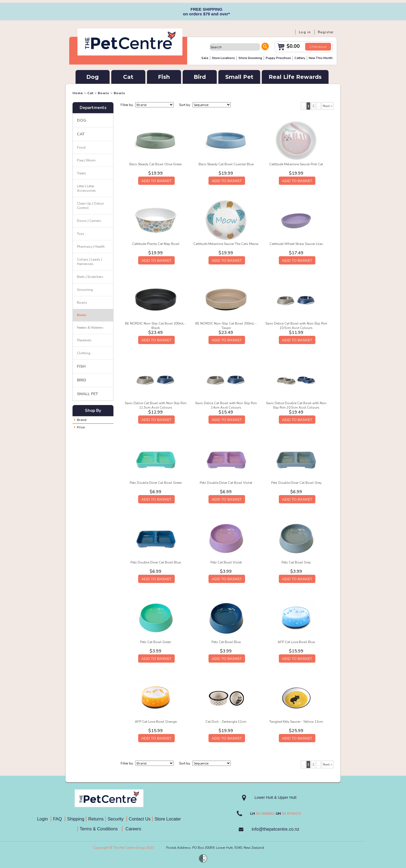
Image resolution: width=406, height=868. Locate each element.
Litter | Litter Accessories (86, 188)
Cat (128, 77)
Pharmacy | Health (91, 247)
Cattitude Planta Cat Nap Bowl (156, 244)
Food (81, 147)
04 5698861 (265, 813)
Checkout (318, 47)
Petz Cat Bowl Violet (226, 562)
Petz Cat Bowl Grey (296, 562)
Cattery (300, 58)
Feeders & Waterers (90, 328)
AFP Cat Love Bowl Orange (156, 722)
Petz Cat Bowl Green (156, 642)
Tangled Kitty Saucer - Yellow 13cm (296, 722)
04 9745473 (291, 813)
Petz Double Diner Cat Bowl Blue (156, 562)
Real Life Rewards (295, 77)
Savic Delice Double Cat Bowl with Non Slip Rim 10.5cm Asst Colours (296, 405)
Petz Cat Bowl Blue (226, 642)
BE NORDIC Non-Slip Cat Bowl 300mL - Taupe (226, 326)
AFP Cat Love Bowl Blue (296, 642)
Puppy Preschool (278, 58)
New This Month (321, 58)
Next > (328, 106)
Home (78, 93)
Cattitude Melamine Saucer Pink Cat (296, 164)
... (303, 106)
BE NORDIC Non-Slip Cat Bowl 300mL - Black (156, 326)
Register (326, 32)
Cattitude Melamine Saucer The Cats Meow (226, 244)
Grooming (85, 290)
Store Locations (223, 58)
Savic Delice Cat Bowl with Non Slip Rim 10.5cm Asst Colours (296, 326)
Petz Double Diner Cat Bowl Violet (226, 483)
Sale (205, 58)
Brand (82, 420)
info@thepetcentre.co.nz (276, 829)
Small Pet (239, 77)
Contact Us (140, 819)
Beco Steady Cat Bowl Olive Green (156, 164)
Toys (81, 234)
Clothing (84, 353)
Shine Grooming (250, 58)
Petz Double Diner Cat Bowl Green (156, 483)
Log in (305, 32)
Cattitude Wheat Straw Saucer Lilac (296, 244)
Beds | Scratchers (90, 277)
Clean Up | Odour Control (90, 206)
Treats (82, 173)
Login (44, 819)
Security (116, 819)
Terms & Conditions (101, 829)
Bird (200, 77)
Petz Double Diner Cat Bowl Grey (296, 483)
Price (81, 427)
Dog (92, 77)
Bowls (104, 93)
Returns (96, 819)
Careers (133, 829)
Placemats (84, 340)
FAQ (59, 819)
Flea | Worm (86, 160)
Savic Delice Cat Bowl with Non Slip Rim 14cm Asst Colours (226, 405)
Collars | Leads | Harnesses (89, 262)
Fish (164, 77)
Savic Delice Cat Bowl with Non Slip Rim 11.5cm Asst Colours (156, 405)
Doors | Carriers (89, 221)
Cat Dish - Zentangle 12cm (226, 722)
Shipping (76, 819)
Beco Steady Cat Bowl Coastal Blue (226, 164)
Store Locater (168, 819)
